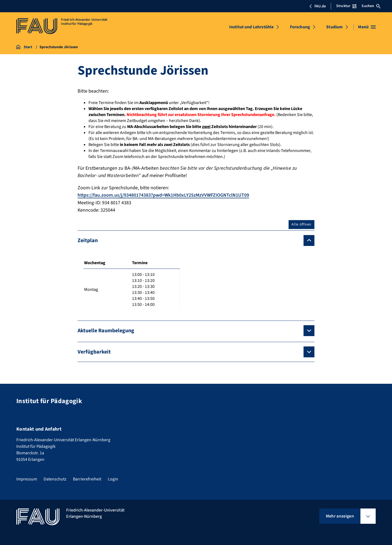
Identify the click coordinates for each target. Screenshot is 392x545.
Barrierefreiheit (87, 479)
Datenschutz (55, 479)
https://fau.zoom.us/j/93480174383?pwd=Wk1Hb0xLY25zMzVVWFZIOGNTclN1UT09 (164, 195)
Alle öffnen (301, 224)
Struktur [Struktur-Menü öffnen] (346, 6)
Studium (334, 27)
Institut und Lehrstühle (252, 27)
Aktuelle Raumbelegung (106, 330)
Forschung (300, 27)
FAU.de (317, 6)
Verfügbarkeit (94, 352)
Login (113, 479)
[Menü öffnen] (367, 27)
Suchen (371, 6)
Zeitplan (88, 240)
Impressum (27, 479)
